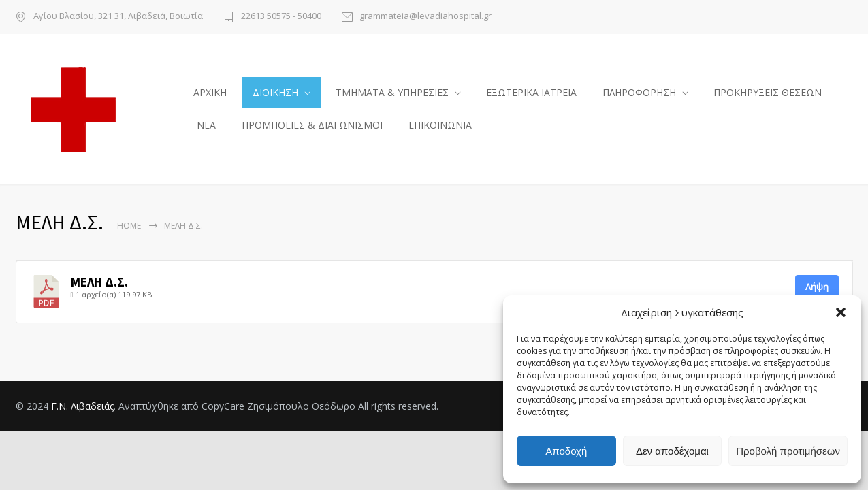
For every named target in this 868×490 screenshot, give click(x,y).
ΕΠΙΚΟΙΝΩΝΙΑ (440, 127)
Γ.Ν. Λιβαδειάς (82, 410)
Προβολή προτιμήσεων (788, 451)
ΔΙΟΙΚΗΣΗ (275, 94)
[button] (841, 312)
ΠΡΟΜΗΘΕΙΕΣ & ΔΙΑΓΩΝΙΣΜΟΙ (312, 127)
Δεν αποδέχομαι (672, 451)
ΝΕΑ (206, 127)
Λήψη (817, 291)
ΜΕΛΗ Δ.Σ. (99, 286)
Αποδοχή (566, 451)
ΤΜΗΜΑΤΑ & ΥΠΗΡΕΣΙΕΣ (392, 94)
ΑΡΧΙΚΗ (210, 94)
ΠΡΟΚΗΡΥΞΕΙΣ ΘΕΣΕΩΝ (768, 94)
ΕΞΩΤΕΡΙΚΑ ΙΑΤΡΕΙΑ (531, 94)
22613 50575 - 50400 (281, 17)
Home (129, 230)
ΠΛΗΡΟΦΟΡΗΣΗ (639, 94)
